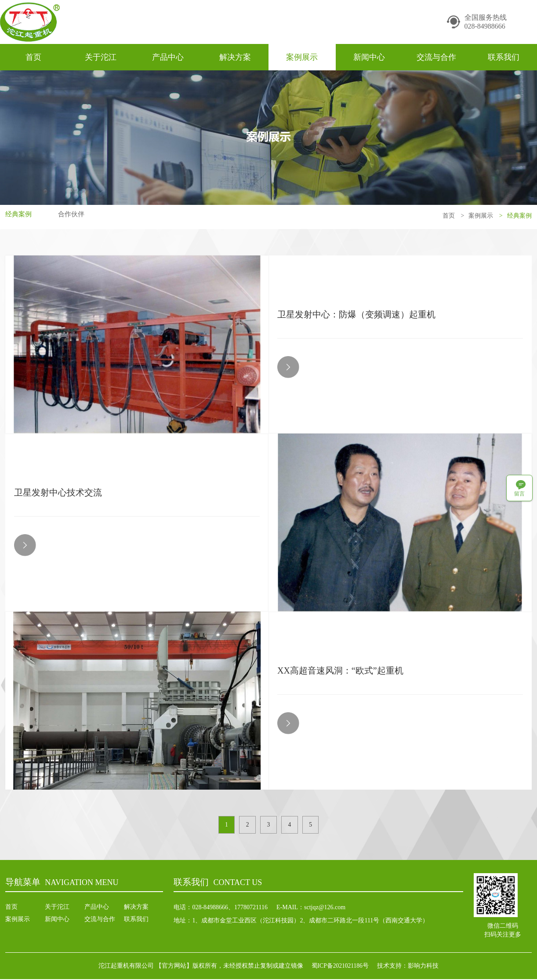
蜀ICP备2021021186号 (340, 967)
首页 (33, 57)
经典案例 (19, 216)
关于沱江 (101, 57)
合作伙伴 (74, 216)
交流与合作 (436, 57)
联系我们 (504, 57)
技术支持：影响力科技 (410, 967)
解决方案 (235, 57)
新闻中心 (369, 57)
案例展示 (302, 57)
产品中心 (168, 57)
